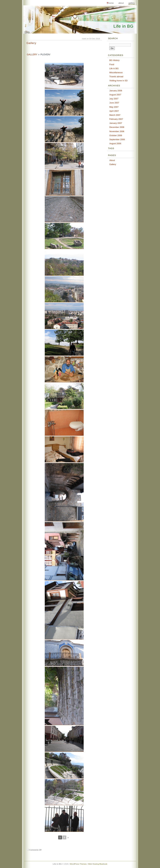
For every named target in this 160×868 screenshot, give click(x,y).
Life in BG (124, 26)
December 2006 (117, 127)
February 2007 (116, 119)
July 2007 (114, 99)
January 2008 (116, 91)
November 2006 (117, 131)
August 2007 (115, 95)
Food (112, 64)
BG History (114, 60)
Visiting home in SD (118, 81)
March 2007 (115, 115)
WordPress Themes (78, 864)
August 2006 (115, 143)
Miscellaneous (116, 73)
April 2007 (114, 111)
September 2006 (117, 139)
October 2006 (116, 135)
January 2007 (116, 123)
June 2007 (114, 103)
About (121, 3)
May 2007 (114, 107)
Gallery (131, 3)
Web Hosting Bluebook (98, 864)
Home (111, 3)
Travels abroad (116, 77)
